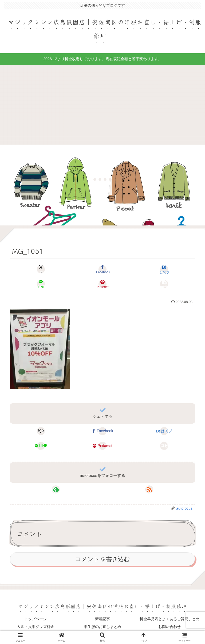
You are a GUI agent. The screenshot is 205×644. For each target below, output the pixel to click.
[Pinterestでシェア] (102, 284)
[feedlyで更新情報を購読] (56, 489)
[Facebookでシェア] (102, 269)
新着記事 (102, 619)
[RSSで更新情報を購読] (149, 489)
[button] (164, 284)
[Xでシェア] (41, 269)
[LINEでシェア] (41, 284)
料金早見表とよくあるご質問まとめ (169, 619)
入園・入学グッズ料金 (36, 627)
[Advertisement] (102, 105)
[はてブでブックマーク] (164, 269)
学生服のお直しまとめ (102, 627)
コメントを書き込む (103, 559)
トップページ (36, 619)
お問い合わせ (169, 627)
